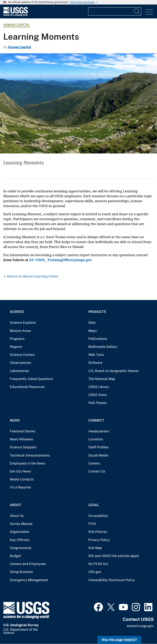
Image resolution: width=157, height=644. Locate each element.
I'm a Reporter (21, 487)
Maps (93, 331)
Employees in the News (28, 463)
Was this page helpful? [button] (119, 640)
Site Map (95, 548)
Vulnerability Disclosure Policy (112, 580)
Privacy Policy (99, 540)
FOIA (92, 524)
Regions (16, 347)
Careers (94, 463)
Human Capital (17, 25)
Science (17, 312)
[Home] (16, 15)
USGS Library (99, 387)
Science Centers (22, 355)
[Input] (115, 11)
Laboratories (19, 371)
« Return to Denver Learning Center (31, 276)
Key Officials (20, 540)
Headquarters (99, 431)
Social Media (98, 455)
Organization (20, 532)
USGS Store (98, 395)
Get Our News (20, 471)
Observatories (20, 363)
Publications (98, 339)
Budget (15, 556)
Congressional (21, 548)
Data (92, 323)
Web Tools (96, 355)
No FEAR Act (98, 564)
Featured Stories (23, 431)
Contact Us (97, 471)
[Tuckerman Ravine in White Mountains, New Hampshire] (78, 103)
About (16, 505)
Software (95, 363)
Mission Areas (20, 331)
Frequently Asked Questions (31, 379)
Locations (96, 439)
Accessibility (98, 516)
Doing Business (21, 572)
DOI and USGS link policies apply (114, 556)
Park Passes (98, 403)
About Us (17, 516)
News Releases (21, 439)
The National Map (102, 379)
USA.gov (95, 572)
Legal (94, 505)
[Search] (137, 11)
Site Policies (98, 532)
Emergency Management (29, 580)
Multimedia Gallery (103, 347)
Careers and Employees (28, 564)
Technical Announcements (30, 455)
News (15, 420)
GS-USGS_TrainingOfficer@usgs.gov (60, 260)
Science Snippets (23, 447)
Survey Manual (21, 524)
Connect (96, 420)
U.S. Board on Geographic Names (114, 371)
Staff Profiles (98, 447)
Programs (17, 339)
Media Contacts (22, 479)
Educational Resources (27, 387)
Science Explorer (23, 323)
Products (97, 312)
